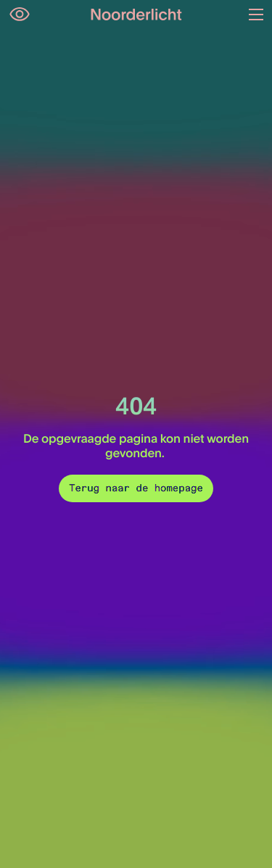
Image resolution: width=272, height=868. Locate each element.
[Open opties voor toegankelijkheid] (20, 15)
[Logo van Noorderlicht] (136, 15)
